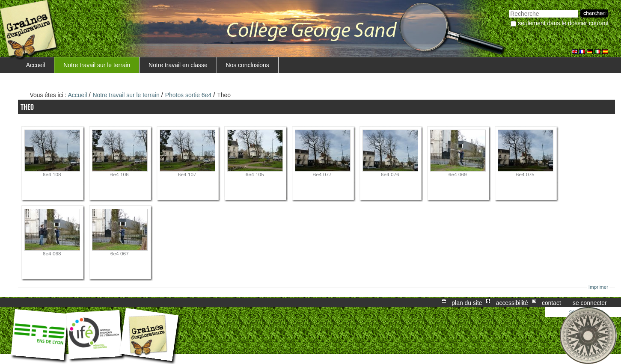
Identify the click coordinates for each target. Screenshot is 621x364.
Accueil (36, 65)
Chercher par (509, 9)
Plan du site (467, 302)
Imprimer (599, 287)
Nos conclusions (247, 65)
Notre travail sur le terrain (97, 65)
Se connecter (590, 302)
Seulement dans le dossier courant (563, 23)
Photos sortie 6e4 (188, 95)
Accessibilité (512, 302)
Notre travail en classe (178, 65)
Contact (551, 302)
